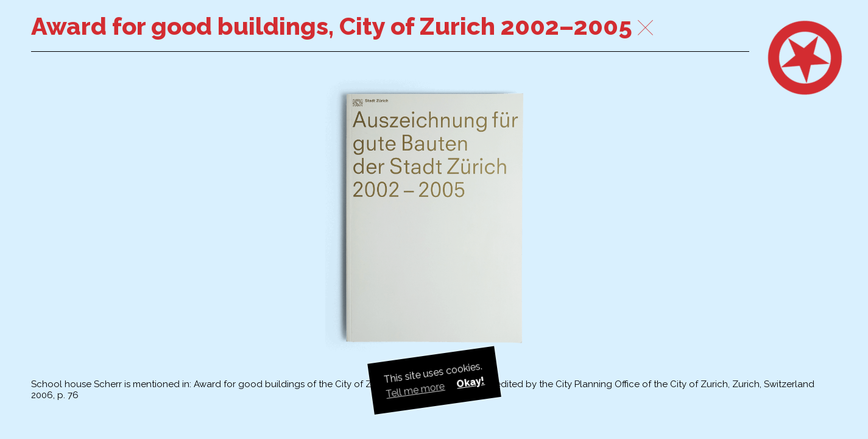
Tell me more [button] (415, 390)
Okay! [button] (470, 382)
